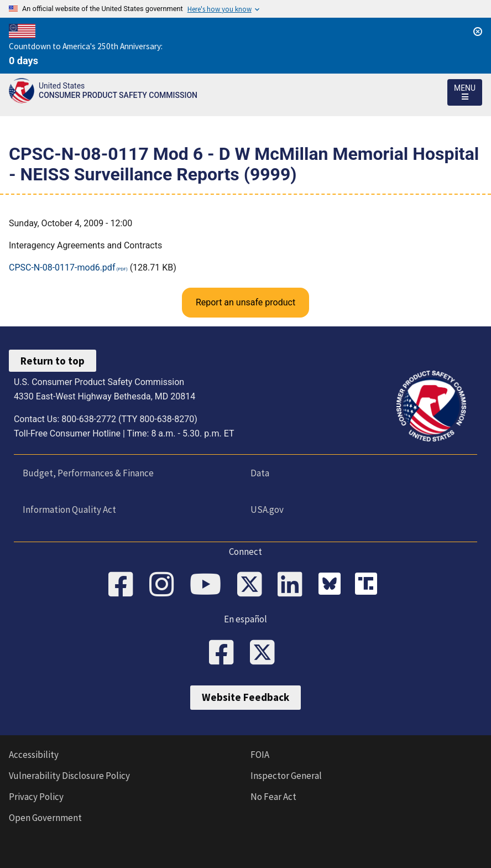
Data (260, 473)
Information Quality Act (69, 510)
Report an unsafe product (245, 302)
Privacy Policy (36, 797)
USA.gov (267, 510)
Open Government (45, 818)
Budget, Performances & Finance (88, 473)
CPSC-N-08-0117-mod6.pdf (62, 267)
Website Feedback (245, 698)
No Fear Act (273, 797)
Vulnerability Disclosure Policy (69, 776)
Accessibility (34, 755)
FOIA (260, 755)
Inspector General (286, 776)
